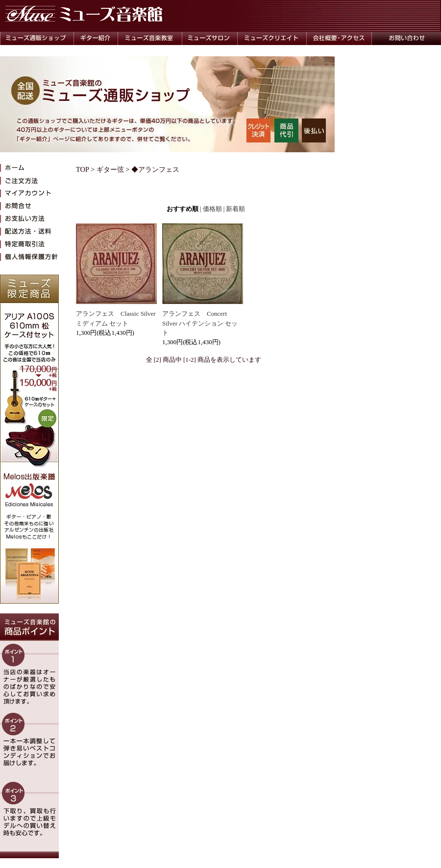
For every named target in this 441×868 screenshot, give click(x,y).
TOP (82, 169)
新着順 (235, 209)
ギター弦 (110, 169)
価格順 (212, 209)
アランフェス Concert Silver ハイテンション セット (200, 323)
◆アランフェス (155, 169)
